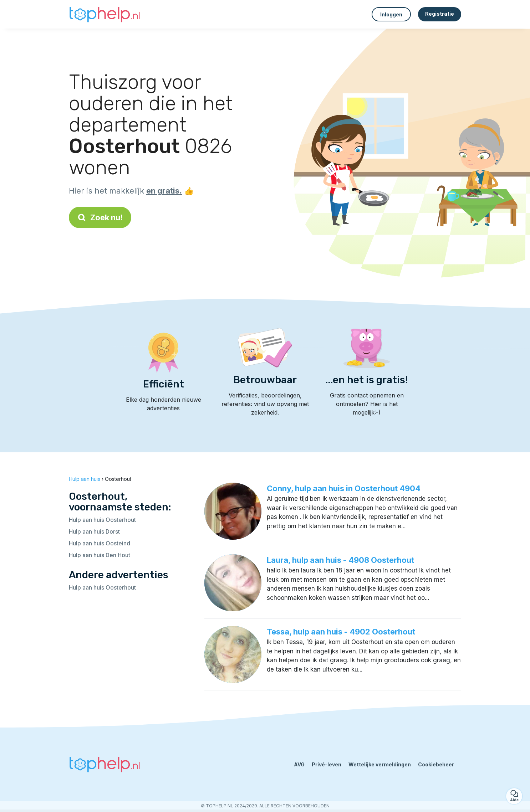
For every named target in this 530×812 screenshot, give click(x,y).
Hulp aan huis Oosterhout (102, 520)
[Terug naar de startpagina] (105, 14)
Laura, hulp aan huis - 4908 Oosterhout (340, 560)
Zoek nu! (100, 217)
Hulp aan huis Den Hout (100, 555)
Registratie (440, 14)
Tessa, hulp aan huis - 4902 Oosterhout (341, 632)
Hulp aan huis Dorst (94, 531)
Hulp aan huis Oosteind (100, 543)
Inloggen (391, 14)
